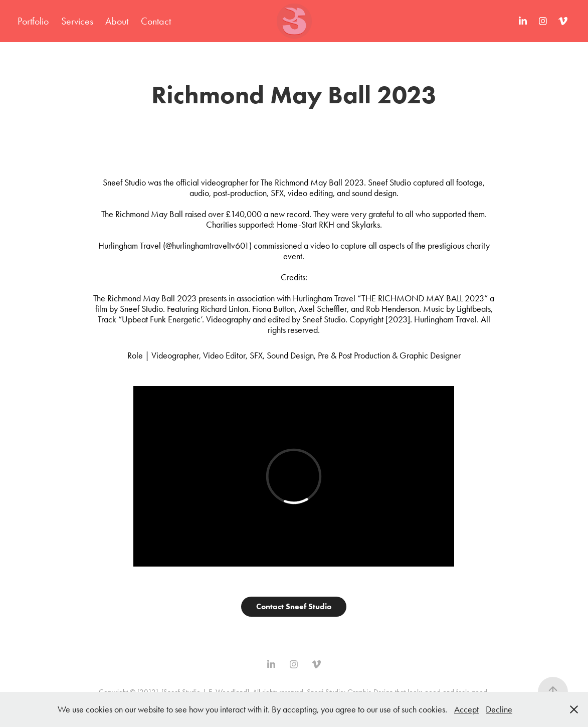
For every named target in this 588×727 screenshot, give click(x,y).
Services (77, 21)
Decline (499, 709)
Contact (156, 21)
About (117, 21)
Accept (466, 709)
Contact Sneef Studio (294, 606)
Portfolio (33, 21)
